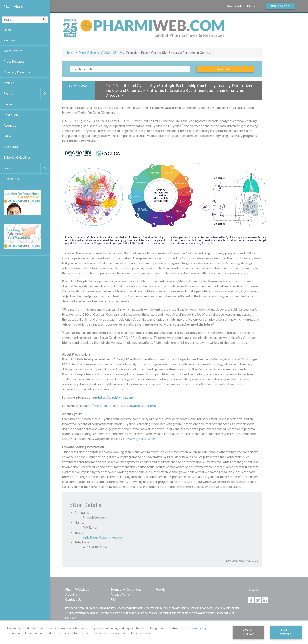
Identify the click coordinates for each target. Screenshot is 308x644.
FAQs (7, 136)
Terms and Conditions (126, 589)
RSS (113, 599)
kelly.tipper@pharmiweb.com (104, 537)
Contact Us (73, 599)
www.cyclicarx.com (141, 439)
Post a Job (235, 6)
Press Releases (89, 52)
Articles (9, 83)
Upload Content (280, 6)
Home (70, 52)
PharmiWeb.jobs (77, 589)
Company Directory (17, 72)
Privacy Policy (121, 594)
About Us (72, 594)
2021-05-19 (113, 52)
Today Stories (13, 51)
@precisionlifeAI (143, 405)
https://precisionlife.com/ (116, 397)
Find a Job (254, 6)
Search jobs (225, 69)
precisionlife (103, 405)
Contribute (11, 147)
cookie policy (198, 628)
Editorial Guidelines (17, 157)
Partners (10, 40)
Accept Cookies (286, 632)
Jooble (161, 589)
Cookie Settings (248, 632)
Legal (27, 168)
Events (27, 94)
